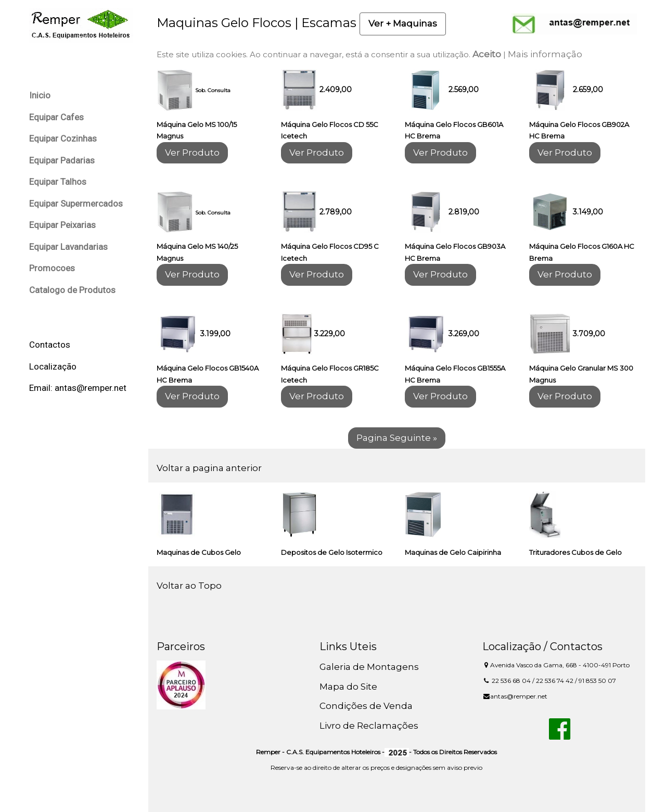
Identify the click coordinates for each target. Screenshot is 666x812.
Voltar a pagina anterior (209, 468)
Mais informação (545, 54)
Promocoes (52, 268)
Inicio (40, 95)
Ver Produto (192, 153)
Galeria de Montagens (369, 667)
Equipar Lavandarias (68, 247)
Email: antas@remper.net (78, 388)
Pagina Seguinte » (397, 438)
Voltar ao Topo (189, 586)
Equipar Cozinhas (63, 138)
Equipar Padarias (62, 160)
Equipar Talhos (58, 182)
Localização (53, 366)
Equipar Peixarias (62, 225)
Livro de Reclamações (369, 726)
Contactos (50, 345)
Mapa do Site (348, 687)
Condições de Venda (366, 706)
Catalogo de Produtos (72, 290)
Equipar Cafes (56, 117)
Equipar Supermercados (76, 204)
